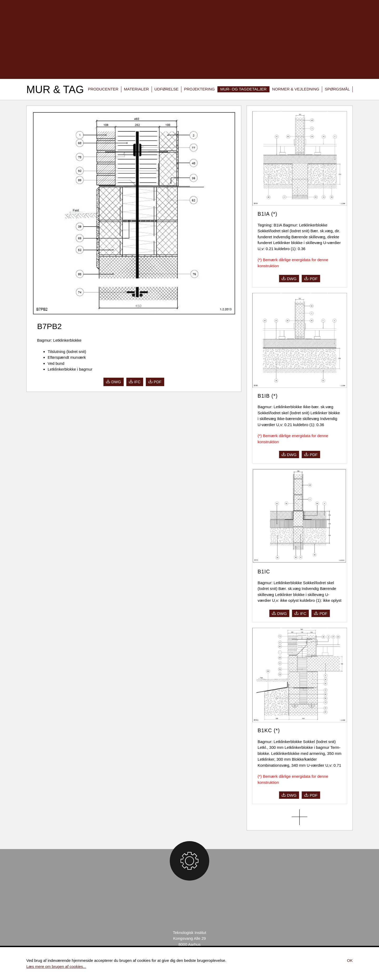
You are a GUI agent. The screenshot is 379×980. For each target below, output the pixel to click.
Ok (350, 960)
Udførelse (167, 89)
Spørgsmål (337, 89)
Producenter (103, 89)
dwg (114, 382)
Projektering (199, 89)
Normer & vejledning (296, 89)
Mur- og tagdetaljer (243, 89)
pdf (155, 382)
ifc (135, 382)
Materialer (136, 89)
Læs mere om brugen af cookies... (56, 966)
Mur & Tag (55, 89)
